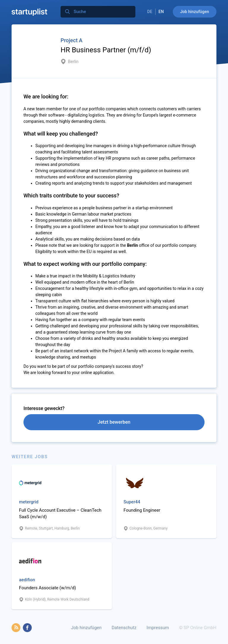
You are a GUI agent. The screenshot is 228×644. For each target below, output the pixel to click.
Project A (72, 40)
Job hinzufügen (195, 12)
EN (161, 12)
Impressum (158, 628)
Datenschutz (124, 628)
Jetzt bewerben (114, 422)
